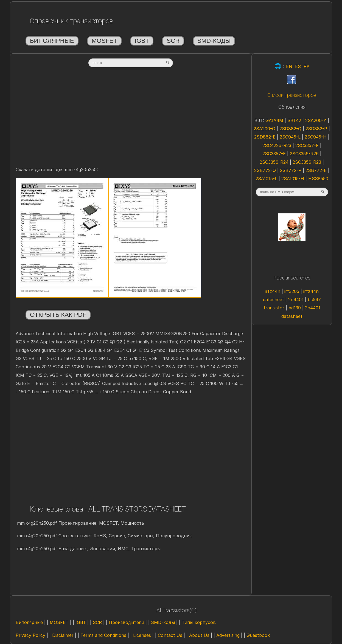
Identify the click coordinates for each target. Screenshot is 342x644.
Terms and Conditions (103, 635)
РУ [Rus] (306, 66)
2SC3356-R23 (307, 162)
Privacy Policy (30, 635)
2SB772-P (291, 170)
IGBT (142, 41)
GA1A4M (274, 120)
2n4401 (296, 300)
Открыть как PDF (58, 315)
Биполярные (52, 41)
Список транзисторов (292, 95)
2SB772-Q (265, 170)
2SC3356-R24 (274, 162)
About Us (199, 635)
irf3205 (292, 291)
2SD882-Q (290, 129)
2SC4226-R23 (277, 145)
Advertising (228, 635)
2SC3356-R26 (304, 154)
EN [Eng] (289, 66)
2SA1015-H (293, 179)
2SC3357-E (274, 154)
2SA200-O (264, 129)
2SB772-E (316, 170)
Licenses (142, 635)
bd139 (295, 308)
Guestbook (258, 635)
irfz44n (273, 291)
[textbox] (131, 63)
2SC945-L (290, 137)
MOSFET (104, 41)
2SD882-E (265, 137)
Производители (126, 622)
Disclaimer (63, 635)
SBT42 (294, 120)
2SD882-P (316, 129)
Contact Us (170, 635)
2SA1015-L (266, 179)
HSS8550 (318, 179)
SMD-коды (214, 41)
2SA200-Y (316, 120)
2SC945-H (316, 137)
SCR (173, 41)
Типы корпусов (199, 622)
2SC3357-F (307, 145)
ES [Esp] (298, 66)
